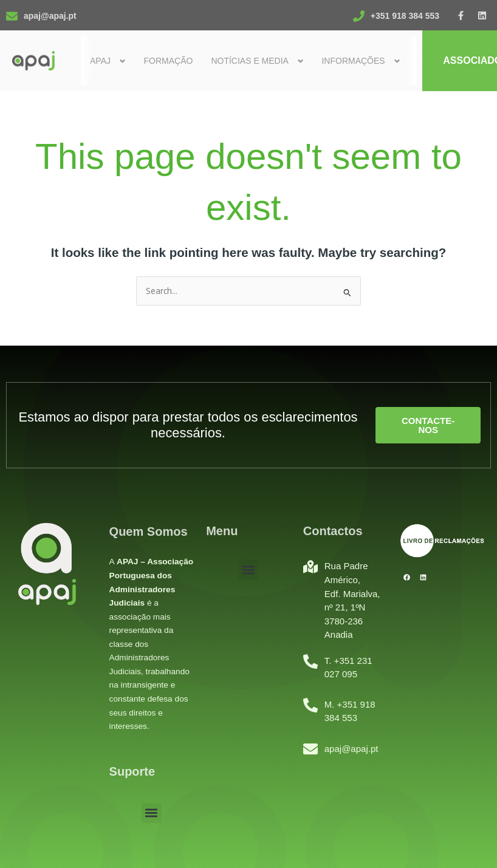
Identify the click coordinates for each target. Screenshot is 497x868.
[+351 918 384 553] (359, 16)
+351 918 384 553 (405, 16)
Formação (168, 61)
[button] (152, 813)
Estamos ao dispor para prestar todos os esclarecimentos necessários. (188, 425)
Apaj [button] (100, 61)
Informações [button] (353, 61)
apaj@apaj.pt (50, 16)
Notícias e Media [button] (250, 61)
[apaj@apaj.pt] (12, 16)
